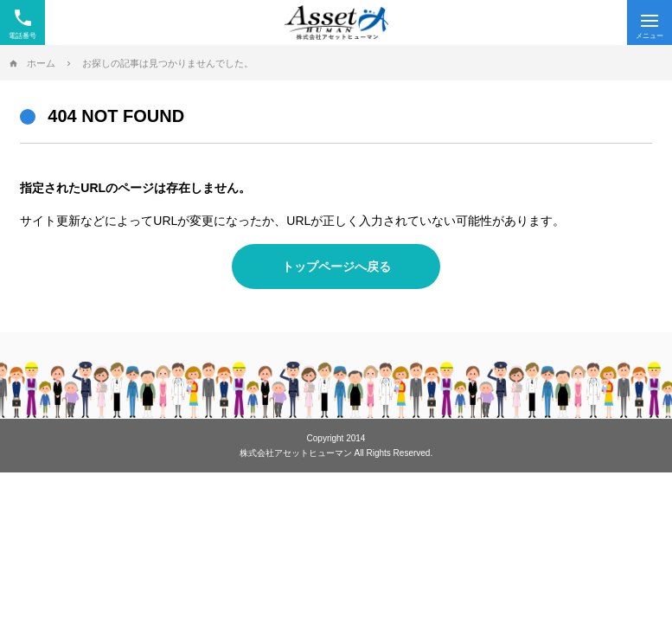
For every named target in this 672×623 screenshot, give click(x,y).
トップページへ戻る (336, 267)
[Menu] (650, 22)
